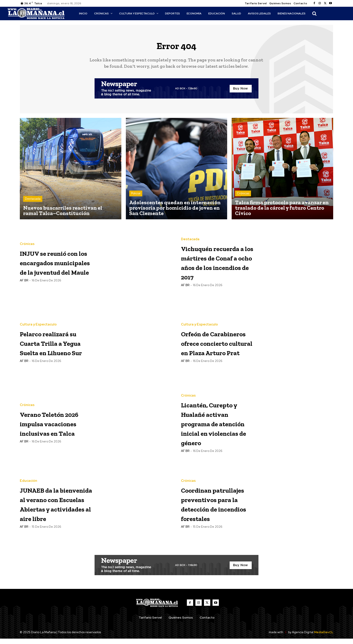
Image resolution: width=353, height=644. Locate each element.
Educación (28, 471)
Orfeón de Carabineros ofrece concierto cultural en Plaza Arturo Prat (216, 346)
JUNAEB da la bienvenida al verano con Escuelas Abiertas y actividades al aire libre (49, 508)
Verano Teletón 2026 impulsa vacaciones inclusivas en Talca (52, 426)
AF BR (24, 298)
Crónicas (243, 197)
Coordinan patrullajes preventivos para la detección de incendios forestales (217, 508)
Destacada (33, 202)
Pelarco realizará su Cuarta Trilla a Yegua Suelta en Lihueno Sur (56, 346)
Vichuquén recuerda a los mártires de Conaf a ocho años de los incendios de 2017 (217, 265)
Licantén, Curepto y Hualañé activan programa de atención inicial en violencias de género (215, 427)
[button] (314, 13)
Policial (136, 197)
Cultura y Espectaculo (38, 323)
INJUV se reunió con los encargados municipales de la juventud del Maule (56, 265)
